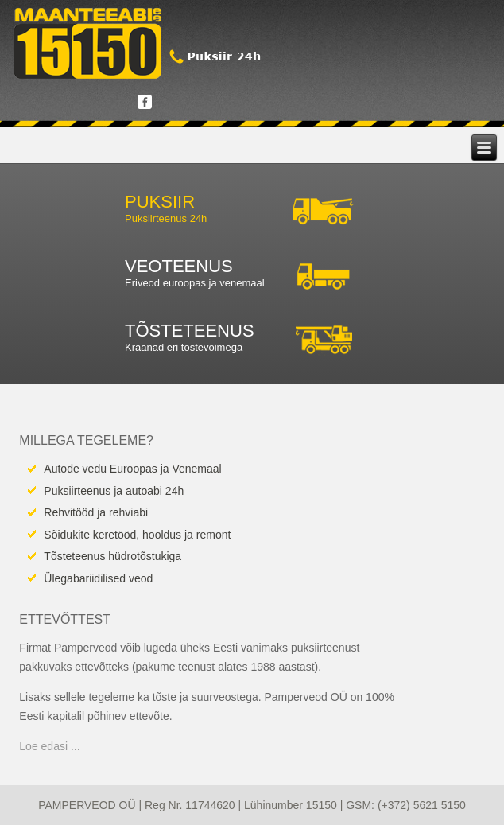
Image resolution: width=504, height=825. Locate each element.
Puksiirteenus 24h (166, 218)
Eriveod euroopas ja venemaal (195, 283)
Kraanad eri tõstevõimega (184, 347)
